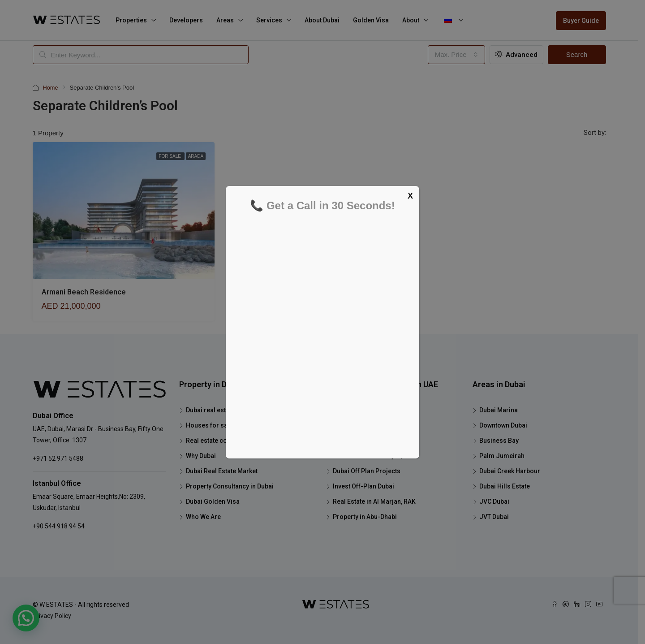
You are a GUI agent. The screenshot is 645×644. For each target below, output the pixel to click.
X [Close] (410, 196)
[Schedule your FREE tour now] (322, 331)
